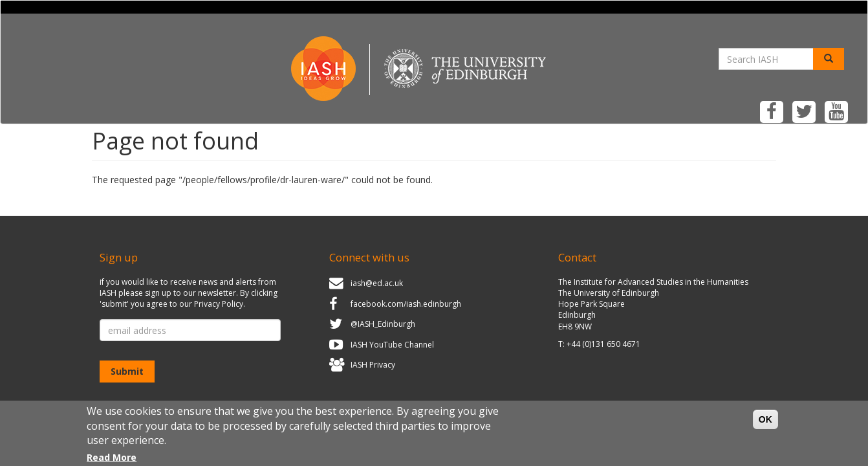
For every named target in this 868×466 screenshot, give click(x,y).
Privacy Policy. (220, 304)
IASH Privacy (373, 365)
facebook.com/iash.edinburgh (406, 304)
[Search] (829, 59)
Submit (127, 371)
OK (765, 425)
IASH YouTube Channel (392, 345)
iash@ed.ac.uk (377, 283)
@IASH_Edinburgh (383, 324)
